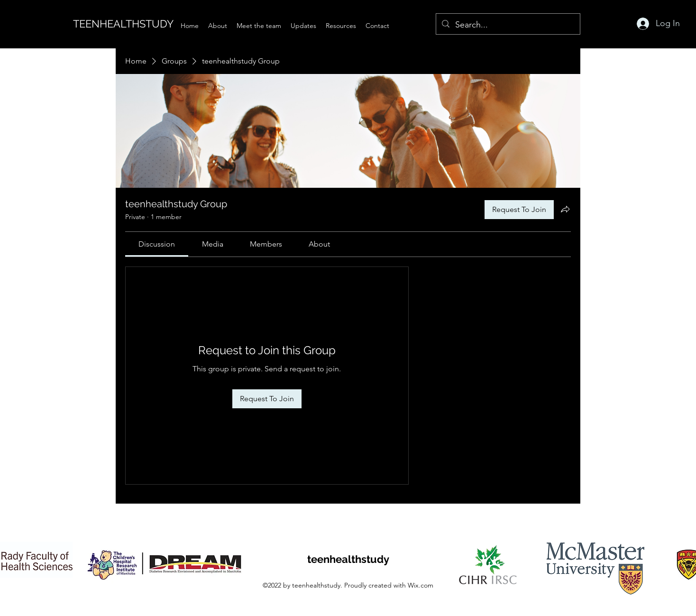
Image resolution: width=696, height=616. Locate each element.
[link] (157, 244)
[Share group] (565, 209)
